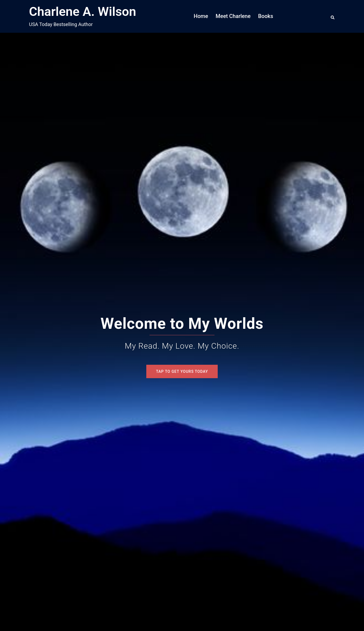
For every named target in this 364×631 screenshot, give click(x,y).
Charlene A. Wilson (83, 11)
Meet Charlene (233, 16)
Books (265, 16)
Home (201, 16)
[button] (333, 16)
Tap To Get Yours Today (182, 371)
